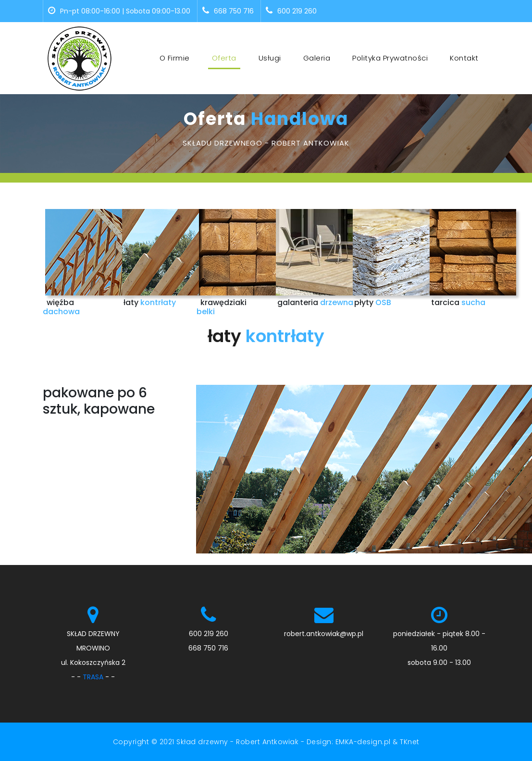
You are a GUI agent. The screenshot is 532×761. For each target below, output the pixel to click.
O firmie (175, 58)
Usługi (270, 58)
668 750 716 (228, 11)
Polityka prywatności (390, 58)
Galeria (317, 58)
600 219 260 (291, 11)
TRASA (93, 677)
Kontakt (464, 58)
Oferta (226, 58)
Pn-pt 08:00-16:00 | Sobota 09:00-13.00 (119, 11)
